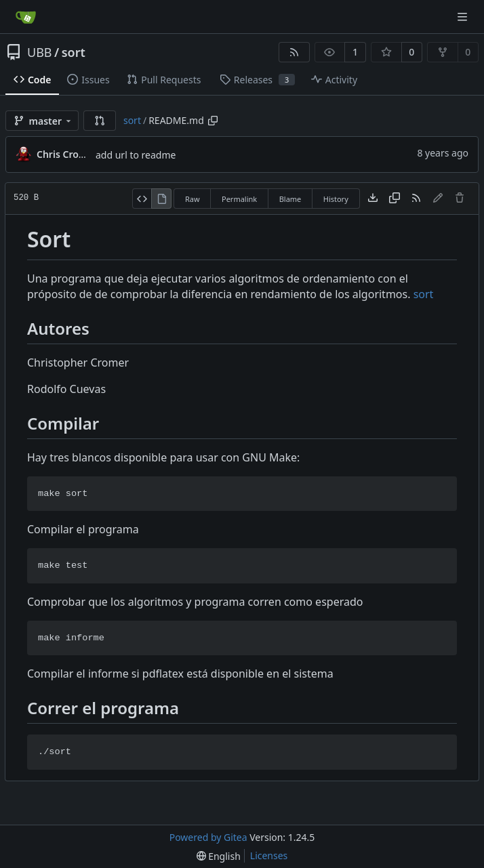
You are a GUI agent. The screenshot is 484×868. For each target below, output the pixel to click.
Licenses (269, 855)
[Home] (26, 17)
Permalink (239, 199)
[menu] (219, 856)
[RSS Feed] (294, 52)
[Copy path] (213, 121)
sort (74, 52)
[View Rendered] (161, 199)
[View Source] (142, 199)
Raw (193, 199)
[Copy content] (395, 199)
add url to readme (136, 155)
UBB (40, 52)
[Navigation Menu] (464, 17)
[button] (100, 121)
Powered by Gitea (208, 837)
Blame (290, 199)
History (336, 199)
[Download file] (373, 199)
